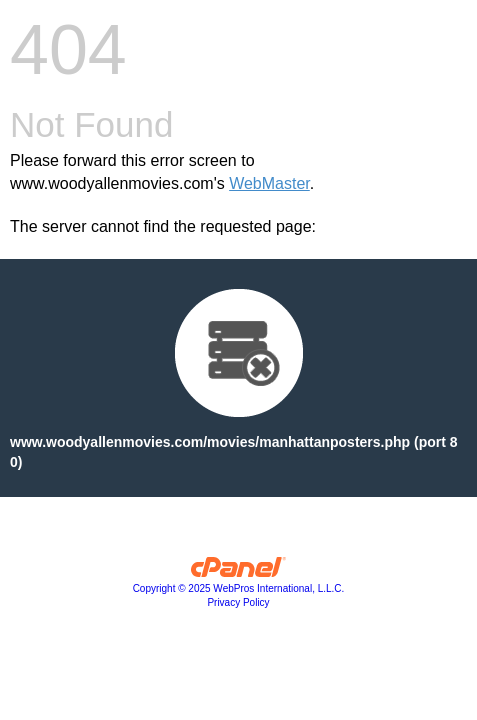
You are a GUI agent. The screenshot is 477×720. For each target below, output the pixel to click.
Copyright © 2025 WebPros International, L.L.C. (239, 588)
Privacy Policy (238, 602)
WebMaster (269, 183)
